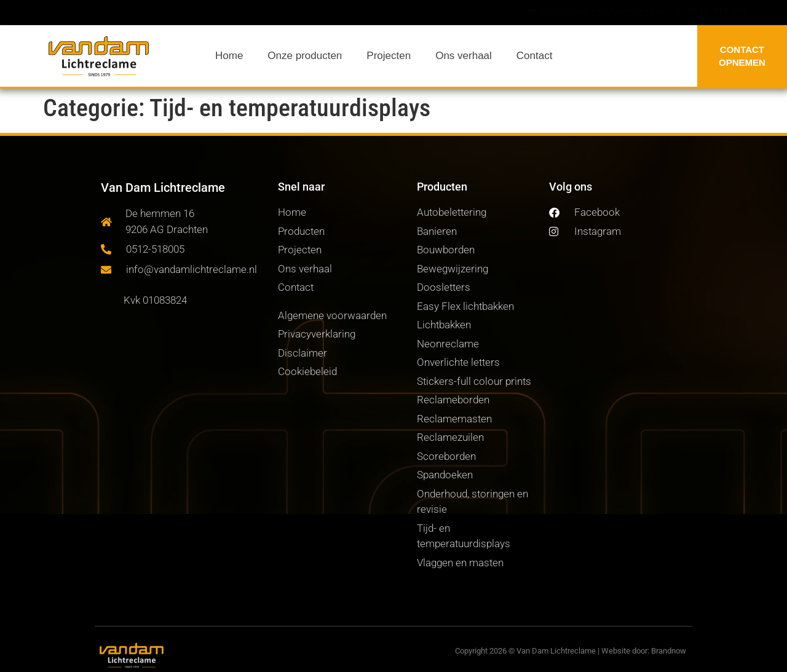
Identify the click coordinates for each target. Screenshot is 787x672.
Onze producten (305, 56)
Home (229, 56)
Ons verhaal (464, 56)
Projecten (389, 56)
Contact (535, 56)
